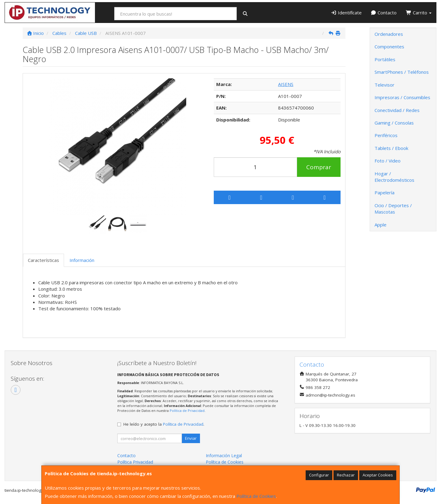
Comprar (319, 167)
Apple (381, 225)
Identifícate (346, 13)
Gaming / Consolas (394, 123)
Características (43, 260)
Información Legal (224, 455)
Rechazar (346, 475)
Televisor (384, 85)
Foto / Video (388, 161)
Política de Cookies (256, 496)
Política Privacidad (135, 462)
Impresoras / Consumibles (402, 97)
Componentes (389, 47)
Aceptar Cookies (378, 475)
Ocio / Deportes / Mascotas (393, 209)
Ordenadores (389, 34)
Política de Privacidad (187, 411)
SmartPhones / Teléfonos (402, 72)
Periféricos (386, 135)
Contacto (384, 13)
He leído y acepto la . (164, 424)
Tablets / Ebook (391, 148)
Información (82, 260)
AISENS (286, 84)
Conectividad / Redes (397, 110)
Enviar (191, 438)
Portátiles (385, 59)
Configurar (319, 475)
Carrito (419, 13)
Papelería (384, 192)
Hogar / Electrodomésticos (394, 177)
